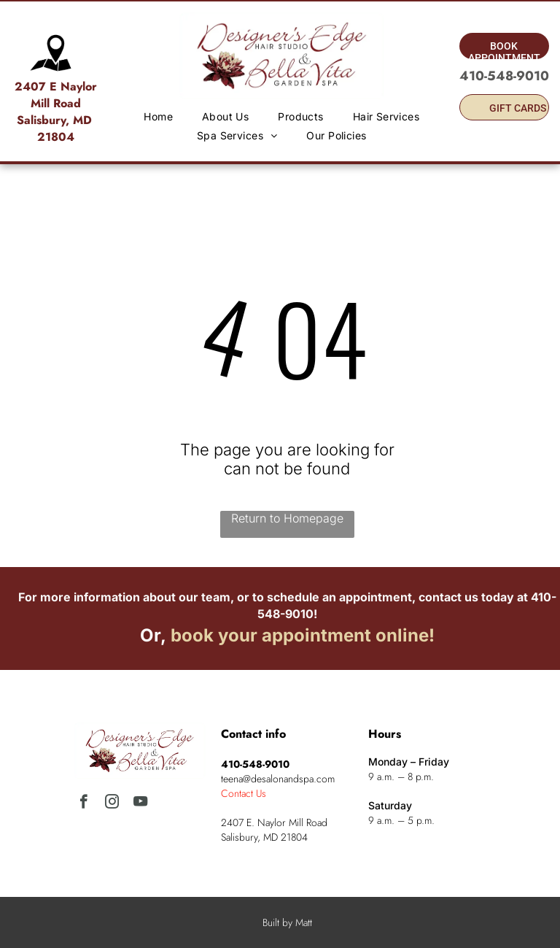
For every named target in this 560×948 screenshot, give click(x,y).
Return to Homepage (287, 518)
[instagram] (112, 804)
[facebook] (83, 804)
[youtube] (140, 804)
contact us (448, 597)
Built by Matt (287, 922)
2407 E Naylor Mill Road (56, 95)
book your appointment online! (303, 635)
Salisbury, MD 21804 (56, 128)
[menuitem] (158, 116)
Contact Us (244, 793)
